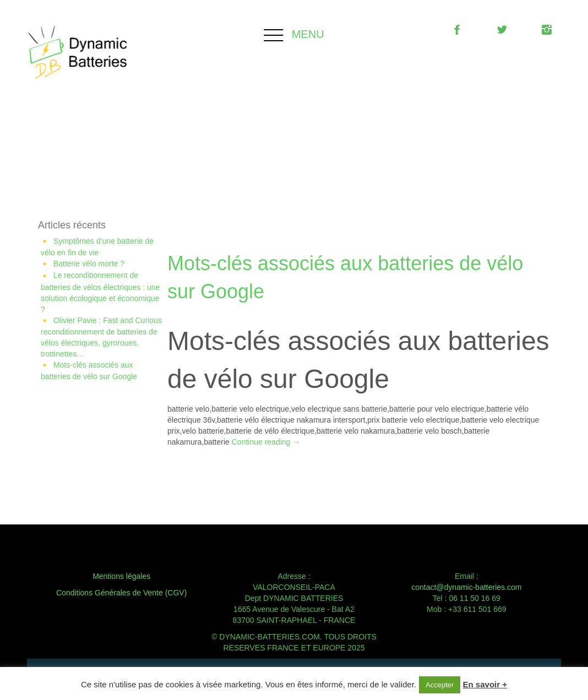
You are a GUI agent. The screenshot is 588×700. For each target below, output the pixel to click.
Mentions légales (121, 576)
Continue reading (266, 442)
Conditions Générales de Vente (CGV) (121, 593)
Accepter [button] (440, 685)
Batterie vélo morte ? (89, 264)
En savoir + (485, 684)
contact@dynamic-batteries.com (466, 587)
